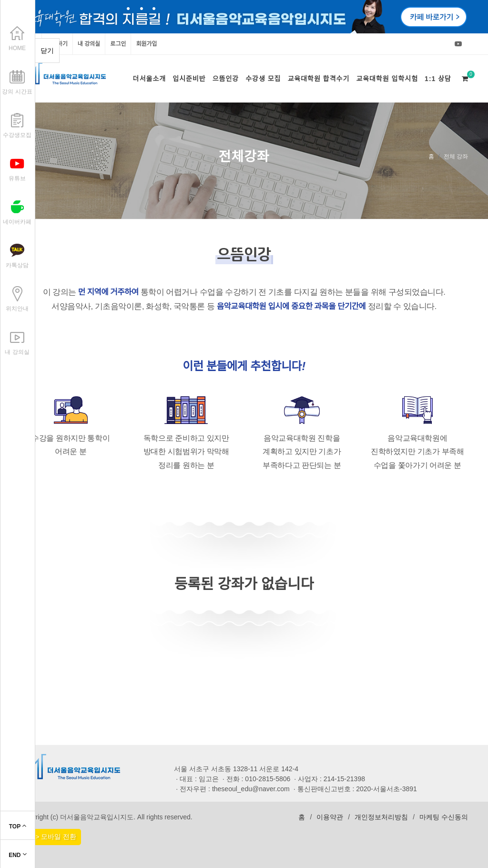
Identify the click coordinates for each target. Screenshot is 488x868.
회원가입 (146, 44)
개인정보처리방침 (381, 817)
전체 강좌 (456, 156)
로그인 (118, 44)
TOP (18, 827)
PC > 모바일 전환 (51, 837)
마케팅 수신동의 (444, 817)
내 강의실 (89, 44)
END (18, 855)
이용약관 (330, 817)
